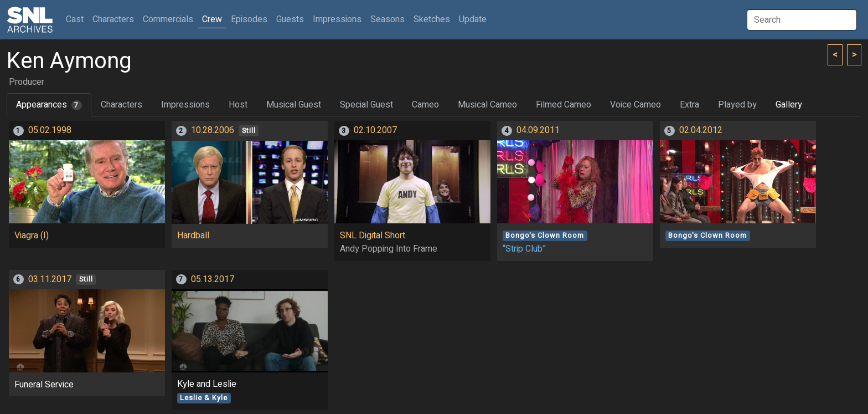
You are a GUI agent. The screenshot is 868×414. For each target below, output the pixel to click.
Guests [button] (290, 19)
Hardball (193, 236)
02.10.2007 (375, 130)
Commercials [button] (168, 19)
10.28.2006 (213, 130)
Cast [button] (77, 19)
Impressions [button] (337, 19)
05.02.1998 (50, 130)
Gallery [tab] (789, 105)
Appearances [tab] (49, 105)
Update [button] (473, 19)
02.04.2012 (701, 130)
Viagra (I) (32, 236)
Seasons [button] (387, 19)
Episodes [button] (249, 19)
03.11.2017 (50, 279)
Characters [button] (113, 19)
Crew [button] (212, 19)
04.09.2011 (538, 130)
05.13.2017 (213, 279)
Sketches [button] (432, 19)
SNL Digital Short (373, 236)
